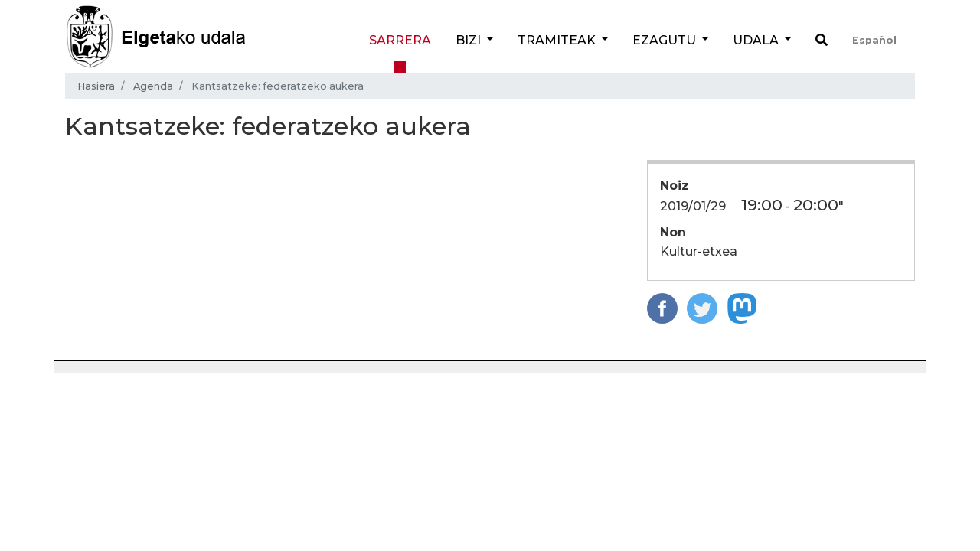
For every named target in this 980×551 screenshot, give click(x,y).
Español (874, 40)
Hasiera (96, 86)
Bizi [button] (470, 40)
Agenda (153, 86)
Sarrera (400, 40)
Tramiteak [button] (558, 40)
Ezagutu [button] (666, 40)
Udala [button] (757, 40)
